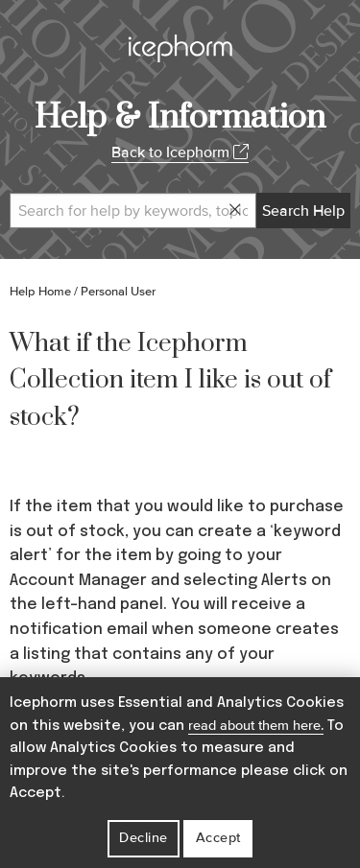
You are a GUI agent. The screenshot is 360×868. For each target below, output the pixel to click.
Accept (218, 838)
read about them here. (256, 726)
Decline (144, 838)
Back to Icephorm (180, 152)
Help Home (40, 292)
